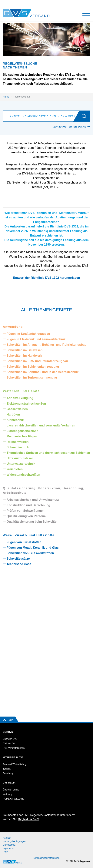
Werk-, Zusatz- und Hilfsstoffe (29, 535)
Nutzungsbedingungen (14, 841)
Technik (7, 769)
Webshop (8, 794)
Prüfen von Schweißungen (26, 511)
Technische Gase (19, 564)
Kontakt (7, 838)
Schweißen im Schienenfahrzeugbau (33, 367)
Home (6, 97)
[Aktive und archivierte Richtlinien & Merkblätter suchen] (42, 116)
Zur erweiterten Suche (70, 127)
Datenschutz (9, 845)
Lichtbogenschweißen (22, 431)
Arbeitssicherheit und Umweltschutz (33, 500)
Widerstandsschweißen (23, 475)
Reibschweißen (18, 442)
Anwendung (13, 327)
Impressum (8, 848)
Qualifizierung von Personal (27, 516)
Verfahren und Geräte (21, 391)
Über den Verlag (11, 790)
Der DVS (8, 732)
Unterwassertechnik (21, 464)
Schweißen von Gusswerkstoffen (30, 553)
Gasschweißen (17, 409)
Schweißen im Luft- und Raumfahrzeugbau (37, 361)
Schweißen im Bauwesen (25, 350)
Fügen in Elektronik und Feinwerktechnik (36, 339)
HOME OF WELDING (14, 799)
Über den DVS (10, 739)
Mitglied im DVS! (28, 819)
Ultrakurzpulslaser (20, 458)
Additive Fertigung (20, 398)
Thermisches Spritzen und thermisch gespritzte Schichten (48, 453)
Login (6, 852)
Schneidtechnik (18, 447)
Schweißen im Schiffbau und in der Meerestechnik (43, 372)
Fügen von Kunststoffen (24, 542)
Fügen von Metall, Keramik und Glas (33, 548)
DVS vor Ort (9, 744)
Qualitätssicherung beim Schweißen (33, 522)
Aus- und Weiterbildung (15, 764)
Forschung (8, 773)
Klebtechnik (15, 420)
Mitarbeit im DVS (13, 757)
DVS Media (9, 783)
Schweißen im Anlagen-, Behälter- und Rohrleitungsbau (46, 345)
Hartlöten (13, 414)
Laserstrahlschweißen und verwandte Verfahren (41, 425)
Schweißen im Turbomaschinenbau (32, 378)
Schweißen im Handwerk (24, 356)
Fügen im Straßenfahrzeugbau (28, 334)
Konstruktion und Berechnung (28, 505)
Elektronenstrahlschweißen (26, 404)
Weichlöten (15, 469)
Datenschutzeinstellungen (46, 858)
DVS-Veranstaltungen (14, 748)
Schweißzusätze (18, 559)
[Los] (86, 116)
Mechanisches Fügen (22, 436)
